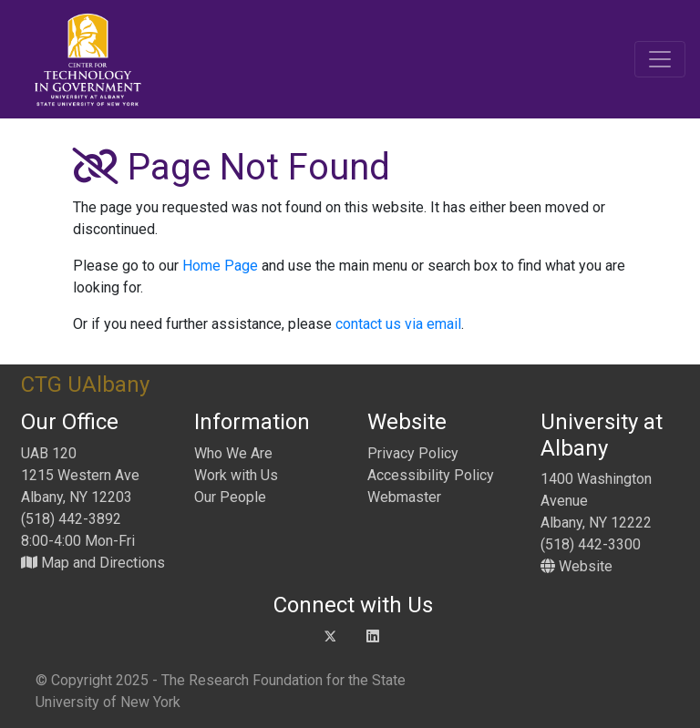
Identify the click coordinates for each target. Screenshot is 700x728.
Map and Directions (93, 563)
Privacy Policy (413, 453)
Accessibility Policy (431, 475)
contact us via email (398, 324)
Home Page (220, 266)
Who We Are (233, 453)
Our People (230, 497)
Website (576, 566)
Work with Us (236, 475)
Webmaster (404, 497)
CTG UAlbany (85, 385)
